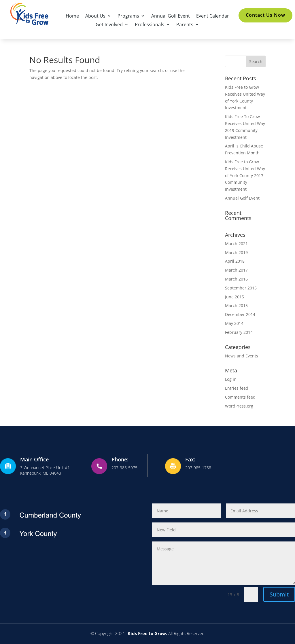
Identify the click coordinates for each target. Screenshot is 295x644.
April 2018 (235, 261)
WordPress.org (239, 406)
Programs (128, 16)
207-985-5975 (124, 468)
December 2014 (240, 314)
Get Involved (109, 25)
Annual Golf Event (171, 16)
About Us (95, 16)
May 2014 (234, 323)
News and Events (242, 356)
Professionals (150, 25)
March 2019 (236, 252)
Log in (231, 379)
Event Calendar (213, 16)
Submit (279, 594)
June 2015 (235, 297)
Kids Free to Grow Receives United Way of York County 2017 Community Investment (245, 175)
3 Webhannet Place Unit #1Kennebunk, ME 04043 (45, 470)
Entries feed (237, 388)
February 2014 (239, 332)
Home (72, 16)
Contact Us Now (265, 15)
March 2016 (236, 279)
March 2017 (236, 270)
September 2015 (241, 288)
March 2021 (236, 244)
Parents (185, 25)
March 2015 (236, 305)
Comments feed (240, 397)
